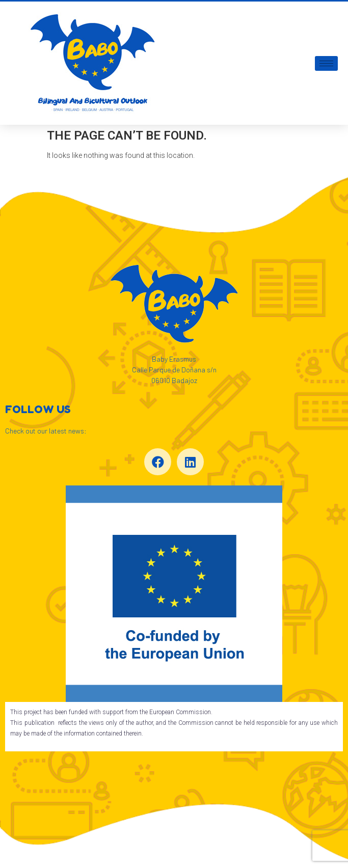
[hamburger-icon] (326, 63)
